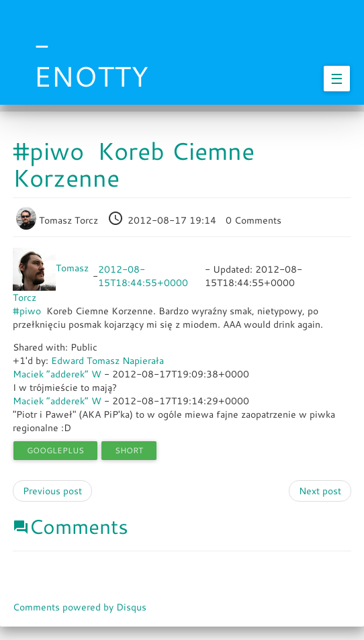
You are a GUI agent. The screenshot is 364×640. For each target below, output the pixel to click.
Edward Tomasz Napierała (107, 361)
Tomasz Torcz (58, 220)
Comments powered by (80, 607)
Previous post (52, 491)
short (129, 450)
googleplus (55, 450)
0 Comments (254, 220)
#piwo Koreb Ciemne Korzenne (134, 164)
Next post (320, 491)
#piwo (27, 311)
